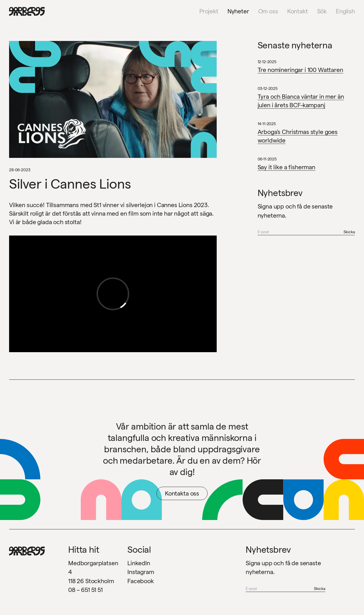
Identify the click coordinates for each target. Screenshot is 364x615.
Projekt (209, 11)
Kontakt (298, 11)
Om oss (268, 11)
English (345, 11)
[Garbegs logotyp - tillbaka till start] (25, 11)
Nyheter (238, 11)
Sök (322, 11)
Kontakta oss (182, 493)
